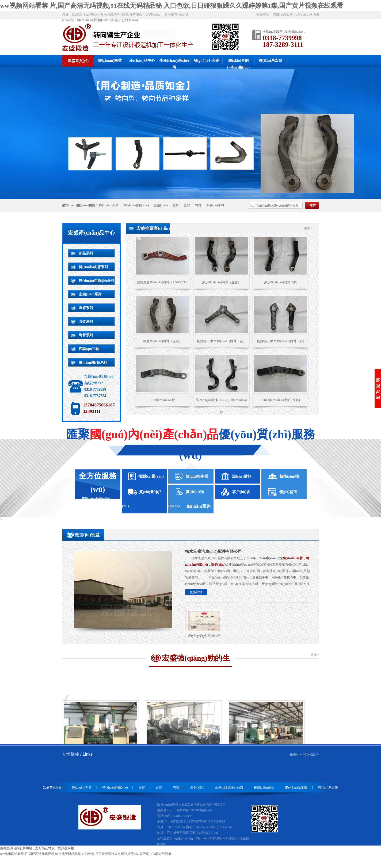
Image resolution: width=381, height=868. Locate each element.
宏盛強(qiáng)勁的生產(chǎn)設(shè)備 (196, 660)
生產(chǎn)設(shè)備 (174, 62)
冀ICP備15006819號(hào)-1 (195, 810)
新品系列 (86, 253)
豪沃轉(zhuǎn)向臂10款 (280, 282)
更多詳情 (196, 592)
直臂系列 (86, 321)
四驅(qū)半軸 (215, 205)
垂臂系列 (86, 308)
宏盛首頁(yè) (78, 61)
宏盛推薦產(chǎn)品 (153, 230)
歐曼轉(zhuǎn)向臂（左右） (163, 341)
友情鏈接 (77, 754)
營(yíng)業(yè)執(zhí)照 (204, 636)
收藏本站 (263, 14)
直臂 (187, 205)
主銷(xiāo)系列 (90, 294)
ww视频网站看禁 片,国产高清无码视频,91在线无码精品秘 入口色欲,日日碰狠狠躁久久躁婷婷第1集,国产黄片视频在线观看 (172, 6)
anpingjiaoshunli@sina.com (214, 827)
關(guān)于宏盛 (206, 61)
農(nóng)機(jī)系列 (93, 362)
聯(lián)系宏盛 (283, 14)
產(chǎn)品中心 (142, 61)
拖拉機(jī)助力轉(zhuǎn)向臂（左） (222, 341)
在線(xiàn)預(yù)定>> (304, 754)
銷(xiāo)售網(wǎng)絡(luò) (238, 62)
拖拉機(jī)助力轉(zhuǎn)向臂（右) (281, 341)
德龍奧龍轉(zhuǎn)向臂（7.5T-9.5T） (163, 282)
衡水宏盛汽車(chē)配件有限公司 (214, 551)
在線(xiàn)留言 (264, 787)
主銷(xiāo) (131, 20)
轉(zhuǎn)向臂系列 (93, 267)
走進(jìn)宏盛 (87, 535)
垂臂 (176, 205)
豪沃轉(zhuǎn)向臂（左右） (222, 282)
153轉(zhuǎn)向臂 (163, 400)
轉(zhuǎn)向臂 (87, 20)
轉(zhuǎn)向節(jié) (111, 20)
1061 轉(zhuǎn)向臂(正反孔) (280, 400)
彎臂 (198, 205)
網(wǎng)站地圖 (308, 14)
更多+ (308, 228)
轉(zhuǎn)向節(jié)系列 (96, 281)
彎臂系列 (86, 335)
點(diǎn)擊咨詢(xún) (199, 508)
